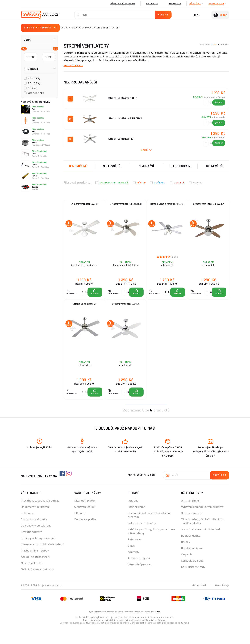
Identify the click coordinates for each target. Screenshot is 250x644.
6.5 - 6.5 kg (34, 83)
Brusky (186, 559)
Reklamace (28, 530)
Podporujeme (136, 524)
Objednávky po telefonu (36, 543)
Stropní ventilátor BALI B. (84, 206)
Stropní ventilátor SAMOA (126, 314)
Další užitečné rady (193, 584)
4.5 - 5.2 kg (34, 78)
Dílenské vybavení (82, 28)
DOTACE (80, 530)
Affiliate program (139, 575)
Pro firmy (152, 3)
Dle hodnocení (181, 166)
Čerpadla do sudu (192, 578)
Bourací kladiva (191, 553)
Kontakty (175, 3)
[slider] (23, 48)
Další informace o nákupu (37, 586)
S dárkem (160, 182)
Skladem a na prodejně (114, 182)
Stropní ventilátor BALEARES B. (167, 206)
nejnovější (215, 166)
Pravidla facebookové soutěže (40, 518)
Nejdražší (146, 166)
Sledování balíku (85, 524)
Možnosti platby (85, 518)
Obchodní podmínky (34, 536)
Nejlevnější (112, 166)
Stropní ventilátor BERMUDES (126, 206)
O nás (131, 563)
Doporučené (78, 166)
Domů (64, 28)
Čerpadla (187, 572)
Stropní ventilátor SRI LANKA (209, 206)
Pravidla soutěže (32, 549)
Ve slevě (179, 182)
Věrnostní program (123, 3)
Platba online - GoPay (35, 568)
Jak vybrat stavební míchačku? (201, 547)
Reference (134, 557)
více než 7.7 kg (36, 93)
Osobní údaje (222, 602)
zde (159, 629)
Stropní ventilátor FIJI (84, 314)
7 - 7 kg (32, 88)
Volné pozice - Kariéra (142, 540)
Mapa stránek (198, 602)
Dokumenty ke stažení (35, 524)
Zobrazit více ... (74, 65)
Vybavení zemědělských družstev (202, 524)
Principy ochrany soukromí (38, 555)
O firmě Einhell (191, 518)
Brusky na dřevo (191, 565)
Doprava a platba (85, 536)
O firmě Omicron (192, 530)
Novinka (198, 182)
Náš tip (141, 182)
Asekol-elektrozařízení (36, 574)
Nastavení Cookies (33, 580)
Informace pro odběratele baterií (42, 561)
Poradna (133, 518)
